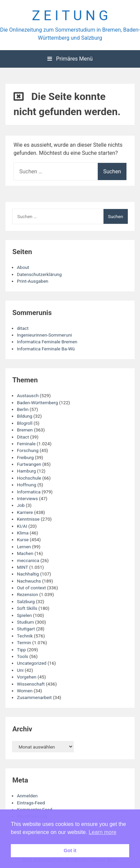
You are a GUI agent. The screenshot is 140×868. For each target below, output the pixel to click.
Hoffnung (27, 485)
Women (25, 691)
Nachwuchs (29, 581)
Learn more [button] (102, 832)
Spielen (24, 615)
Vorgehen (27, 677)
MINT (22, 567)
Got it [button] (70, 850)
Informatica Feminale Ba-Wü (46, 349)
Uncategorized (32, 663)
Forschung (28, 450)
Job (21, 505)
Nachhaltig (28, 574)
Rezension (28, 594)
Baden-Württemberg (37, 403)
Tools (22, 656)
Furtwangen (29, 464)
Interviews (27, 498)
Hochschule (29, 478)
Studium (25, 622)
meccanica (28, 560)
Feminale (26, 444)
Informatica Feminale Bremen (47, 342)
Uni (20, 670)
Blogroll (25, 423)
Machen (25, 553)
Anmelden (27, 796)
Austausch (28, 395)
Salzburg (26, 601)
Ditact (23, 437)
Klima (23, 533)
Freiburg (25, 457)
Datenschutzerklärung (39, 274)
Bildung (25, 416)
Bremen (25, 430)
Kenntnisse (28, 519)
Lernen (24, 547)
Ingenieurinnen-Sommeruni (44, 335)
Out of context (31, 588)
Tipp (21, 650)
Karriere (25, 512)
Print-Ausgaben (33, 281)
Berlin (23, 409)
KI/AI (22, 526)
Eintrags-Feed (31, 803)
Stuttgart (26, 629)
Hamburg (26, 471)
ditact (23, 328)
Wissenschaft (31, 684)
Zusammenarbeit (34, 697)
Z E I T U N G (70, 15)
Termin (24, 643)
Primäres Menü (70, 59)
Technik (25, 636)
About (23, 267)
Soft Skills (27, 608)
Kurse (23, 540)
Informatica (29, 492)
